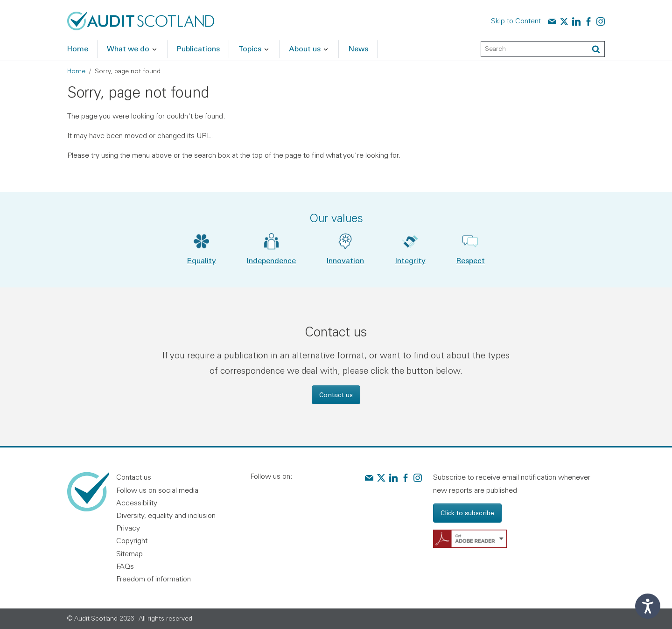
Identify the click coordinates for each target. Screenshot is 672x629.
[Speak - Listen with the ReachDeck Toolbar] (648, 606)
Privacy (128, 528)
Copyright (132, 540)
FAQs (125, 566)
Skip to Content (516, 21)
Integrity (410, 260)
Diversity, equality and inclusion (166, 515)
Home (76, 71)
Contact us (336, 395)
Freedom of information (154, 579)
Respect (471, 260)
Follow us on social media (157, 490)
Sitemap (129, 553)
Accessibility (137, 503)
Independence (271, 260)
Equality (202, 260)
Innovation (345, 260)
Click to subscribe (467, 513)
